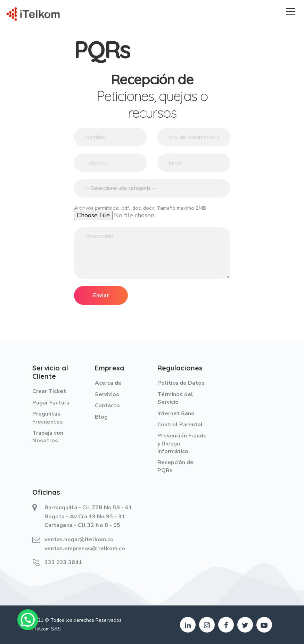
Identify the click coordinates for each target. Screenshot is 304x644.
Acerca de (108, 383)
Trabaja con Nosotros (48, 437)
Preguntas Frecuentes (48, 418)
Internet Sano (176, 413)
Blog (101, 417)
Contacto (107, 405)
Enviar (101, 295)
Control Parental (180, 425)
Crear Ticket (49, 391)
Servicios (107, 394)
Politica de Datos (181, 383)
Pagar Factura (51, 403)
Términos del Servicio (175, 398)
